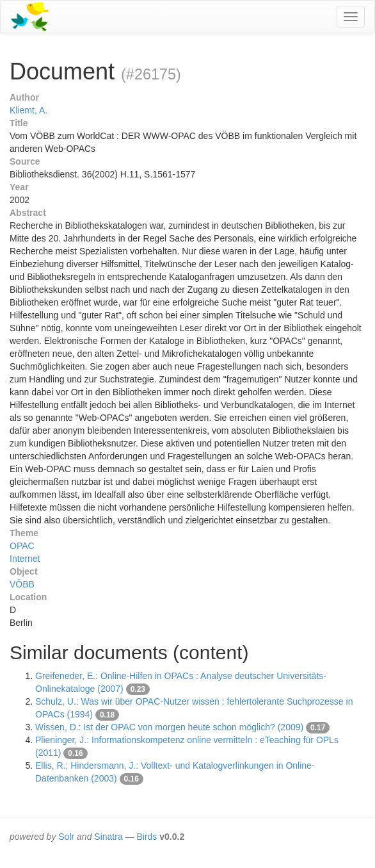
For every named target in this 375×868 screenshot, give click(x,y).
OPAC (22, 546)
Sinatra (108, 837)
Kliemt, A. (28, 110)
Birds (147, 837)
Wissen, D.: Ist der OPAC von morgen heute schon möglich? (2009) (169, 727)
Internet (25, 559)
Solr (66, 837)
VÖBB (22, 584)
